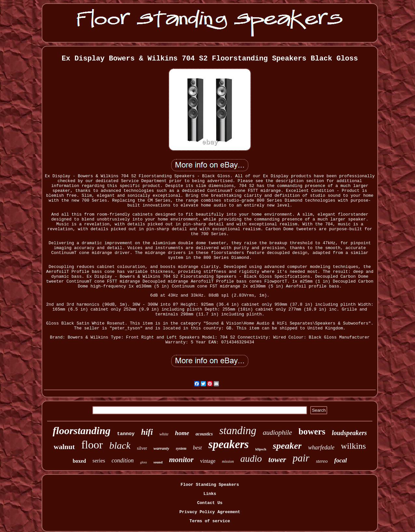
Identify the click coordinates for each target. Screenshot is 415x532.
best (197, 448)
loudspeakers (349, 433)
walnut (64, 447)
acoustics (204, 434)
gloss (144, 462)
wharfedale (321, 447)
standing (238, 431)
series (99, 461)
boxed (79, 461)
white (164, 434)
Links (210, 494)
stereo (322, 461)
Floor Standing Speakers (210, 485)
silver (142, 448)
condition (123, 460)
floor (92, 445)
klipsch (261, 449)
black (120, 445)
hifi (147, 432)
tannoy (126, 434)
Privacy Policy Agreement (210, 512)
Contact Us (210, 503)
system (181, 448)
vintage (208, 461)
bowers (312, 432)
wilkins (353, 446)
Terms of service (210, 521)
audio (251, 459)
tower (277, 459)
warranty (161, 448)
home (182, 433)
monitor (181, 460)
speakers (229, 444)
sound (158, 462)
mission (228, 461)
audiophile (277, 432)
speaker (287, 446)
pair (301, 458)
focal (341, 460)
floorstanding (82, 431)
